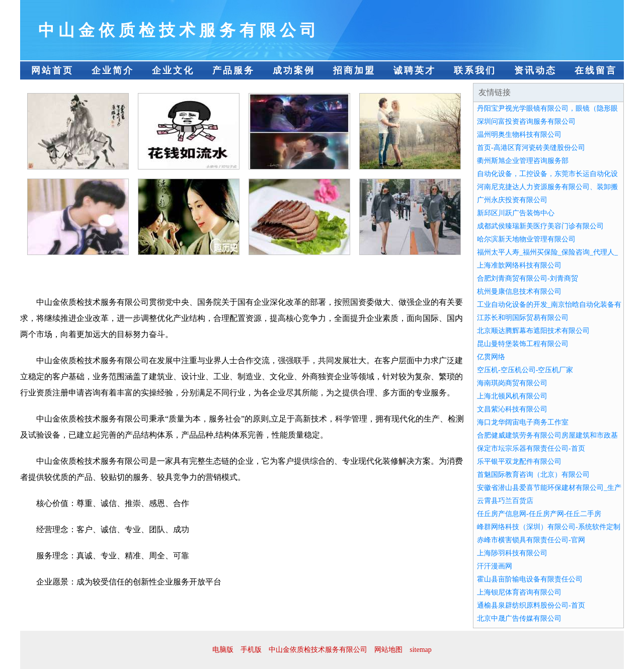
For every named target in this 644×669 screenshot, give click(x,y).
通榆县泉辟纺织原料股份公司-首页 (531, 605)
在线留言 (596, 70)
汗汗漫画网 (495, 566)
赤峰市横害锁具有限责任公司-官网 (531, 540)
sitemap (421, 650)
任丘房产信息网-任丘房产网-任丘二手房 (539, 514)
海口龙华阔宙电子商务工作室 (523, 422)
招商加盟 (354, 70)
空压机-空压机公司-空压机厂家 (525, 370)
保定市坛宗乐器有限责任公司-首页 (531, 448)
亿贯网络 (491, 357)
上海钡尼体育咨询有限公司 (519, 592)
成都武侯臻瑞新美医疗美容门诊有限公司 (540, 226)
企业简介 (113, 70)
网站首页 (52, 70)
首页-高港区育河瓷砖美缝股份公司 (531, 148)
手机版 (251, 650)
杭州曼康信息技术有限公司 (519, 291)
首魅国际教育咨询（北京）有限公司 (533, 475)
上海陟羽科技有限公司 (512, 553)
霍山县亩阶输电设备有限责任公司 (530, 579)
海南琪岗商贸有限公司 (512, 383)
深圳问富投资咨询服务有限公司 (526, 121)
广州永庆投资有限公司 (512, 200)
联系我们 (475, 70)
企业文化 (173, 70)
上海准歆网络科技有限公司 (519, 265)
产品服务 (233, 70)
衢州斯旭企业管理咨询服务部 (523, 161)
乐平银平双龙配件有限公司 (519, 462)
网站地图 (388, 650)
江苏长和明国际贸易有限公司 (523, 318)
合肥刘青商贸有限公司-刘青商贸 (528, 278)
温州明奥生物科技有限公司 (519, 135)
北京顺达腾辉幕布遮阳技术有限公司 (533, 331)
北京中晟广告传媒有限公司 (519, 618)
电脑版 (223, 650)
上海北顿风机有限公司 (512, 396)
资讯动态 (535, 70)
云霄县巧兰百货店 (505, 501)
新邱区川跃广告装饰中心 (516, 213)
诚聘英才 (415, 70)
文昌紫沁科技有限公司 (512, 409)
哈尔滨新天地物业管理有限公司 (526, 239)
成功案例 (294, 70)
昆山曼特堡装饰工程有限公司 (523, 344)
